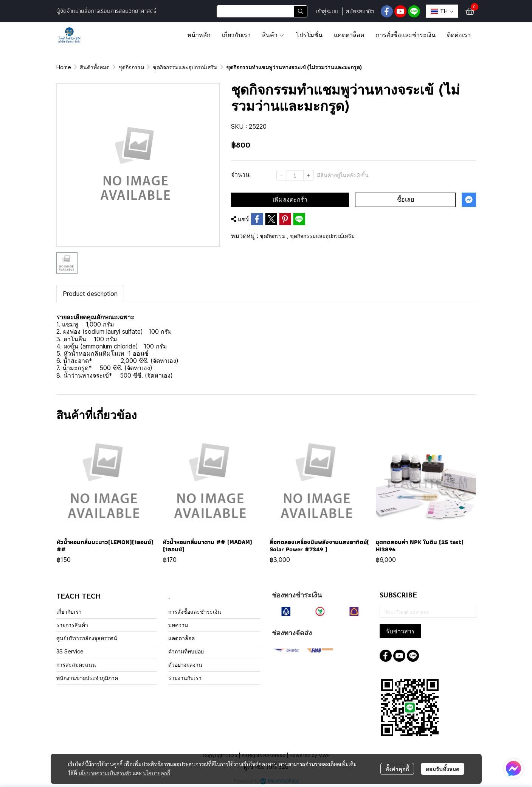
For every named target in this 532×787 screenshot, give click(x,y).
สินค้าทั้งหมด (95, 67)
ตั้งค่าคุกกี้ (397, 769)
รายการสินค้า (72, 625)
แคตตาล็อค (181, 638)
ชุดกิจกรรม (131, 67)
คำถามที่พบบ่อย (186, 651)
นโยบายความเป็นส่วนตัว (105, 773)
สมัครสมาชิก (360, 11)
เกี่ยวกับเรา (69, 612)
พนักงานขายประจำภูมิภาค (87, 678)
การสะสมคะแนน (76, 665)
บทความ (178, 625)
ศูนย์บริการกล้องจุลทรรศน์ (87, 638)
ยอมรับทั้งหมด (443, 769)
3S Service (70, 651)
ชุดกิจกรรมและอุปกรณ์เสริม (185, 67)
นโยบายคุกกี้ (157, 773)
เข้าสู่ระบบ (327, 11)
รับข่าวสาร (400, 631)
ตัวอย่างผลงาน (185, 665)
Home (64, 67)
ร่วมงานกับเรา (185, 678)
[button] (262, 11)
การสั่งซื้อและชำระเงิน (195, 612)
